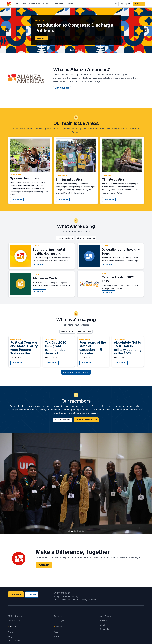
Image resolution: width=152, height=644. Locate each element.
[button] (21, 4)
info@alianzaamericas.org (66, 596)
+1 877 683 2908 (62, 593)
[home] (9, 4)
